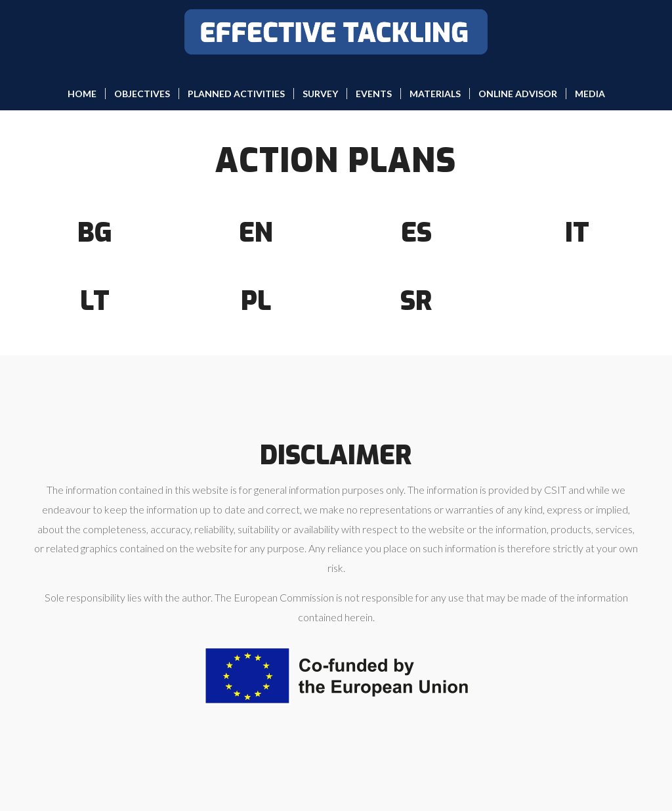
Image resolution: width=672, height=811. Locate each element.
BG (95, 233)
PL (256, 301)
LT (95, 301)
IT (577, 233)
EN (256, 233)
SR (416, 301)
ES (416, 233)
